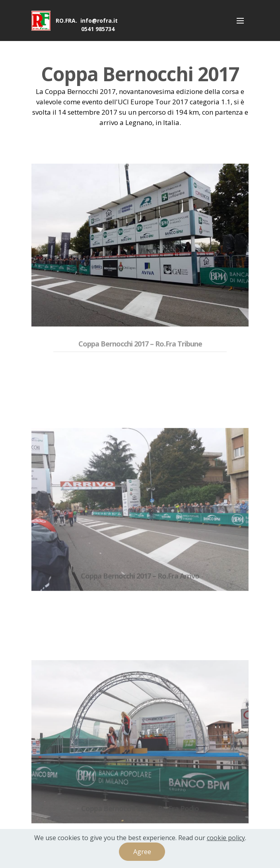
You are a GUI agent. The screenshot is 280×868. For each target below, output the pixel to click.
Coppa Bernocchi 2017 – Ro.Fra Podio (140, 814)
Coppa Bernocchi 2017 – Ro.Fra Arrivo (140, 582)
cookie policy (226, 838)
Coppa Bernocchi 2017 (140, 74)
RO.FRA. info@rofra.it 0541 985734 (87, 25)
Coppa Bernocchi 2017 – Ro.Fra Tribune (140, 349)
